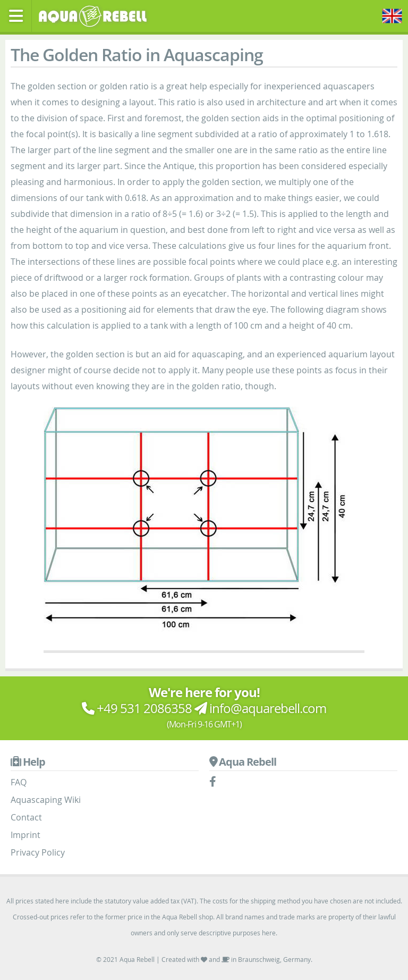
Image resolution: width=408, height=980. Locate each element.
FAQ (19, 782)
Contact (26, 817)
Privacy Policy (38, 852)
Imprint (25, 835)
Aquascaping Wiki (46, 800)
